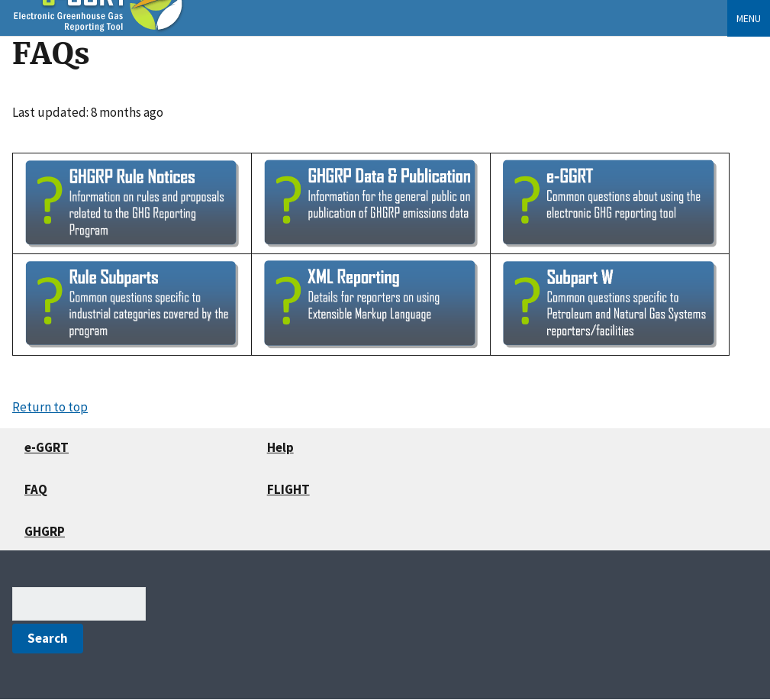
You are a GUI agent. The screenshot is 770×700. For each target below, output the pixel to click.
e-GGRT (47, 447)
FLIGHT (288, 489)
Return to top (50, 407)
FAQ (36, 489)
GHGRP (45, 531)
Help (280, 447)
